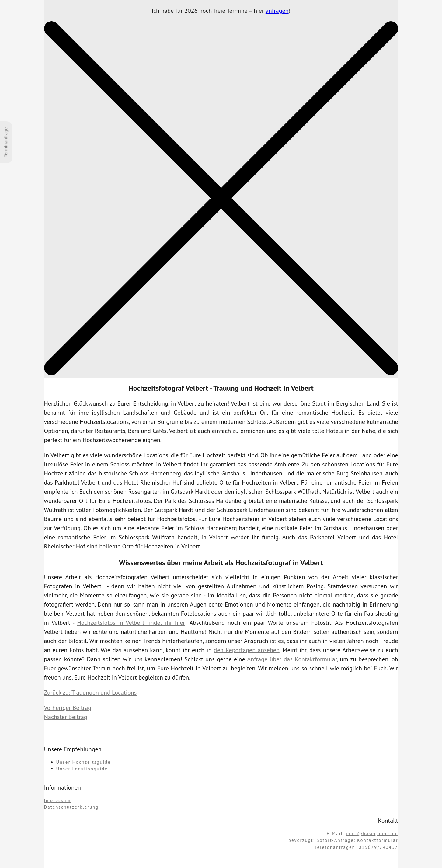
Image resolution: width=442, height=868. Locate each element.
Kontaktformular (378, 840)
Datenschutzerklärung (71, 807)
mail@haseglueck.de (372, 833)
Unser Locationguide (82, 769)
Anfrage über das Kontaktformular (292, 659)
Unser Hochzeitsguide (84, 762)
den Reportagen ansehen (247, 650)
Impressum (57, 800)
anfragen (277, 11)
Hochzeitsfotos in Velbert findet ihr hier (131, 623)
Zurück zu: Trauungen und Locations (90, 693)
